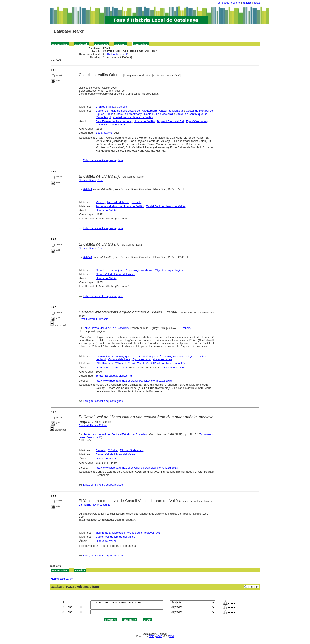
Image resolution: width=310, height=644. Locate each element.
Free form (254, 587)
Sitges (190, 356)
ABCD (159, 636)
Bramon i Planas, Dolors (93, 425)
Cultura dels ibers (119, 359)
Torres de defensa (118, 202)
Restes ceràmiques (145, 356)
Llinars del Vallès (144, 121)
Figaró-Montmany (197, 121)
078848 (88, 189)
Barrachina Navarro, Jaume (95, 505)
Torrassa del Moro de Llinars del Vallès (120, 206)
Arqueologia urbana (172, 356)
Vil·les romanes (163, 359)
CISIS (151, 636)
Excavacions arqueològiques (113, 356)
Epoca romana (142, 359)
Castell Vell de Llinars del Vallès (133, 117)
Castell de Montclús (171, 111)
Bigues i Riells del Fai (170, 121)
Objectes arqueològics (169, 270)
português (223, 3)
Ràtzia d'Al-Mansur (132, 450)
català (257, 3)
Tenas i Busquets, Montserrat (114, 376)
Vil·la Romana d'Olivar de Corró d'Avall (120, 363)
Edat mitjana (116, 270)
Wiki (171, 636)
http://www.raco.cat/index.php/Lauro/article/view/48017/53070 (134, 381)
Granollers (102, 367)
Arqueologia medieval (139, 270)
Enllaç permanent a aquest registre (103, 160)
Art (158, 533)
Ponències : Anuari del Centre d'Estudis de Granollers (115, 434)
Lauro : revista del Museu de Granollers (106, 328)
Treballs (186, 328)
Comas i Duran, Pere (91, 180)
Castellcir (101, 125)
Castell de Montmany (129, 114)
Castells (122, 107)
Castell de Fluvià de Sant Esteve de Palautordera (126, 111)
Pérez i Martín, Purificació (94, 319)
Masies (100, 202)
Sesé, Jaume (104, 133)
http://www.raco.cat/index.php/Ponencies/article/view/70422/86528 (137, 468)
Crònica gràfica (105, 107)
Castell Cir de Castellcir (159, 114)
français (247, 3)
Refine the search (117, 55)
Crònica (113, 450)
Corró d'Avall (119, 367)
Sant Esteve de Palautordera (113, 121)
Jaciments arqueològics (110, 533)
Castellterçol (117, 125)
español (236, 3)
